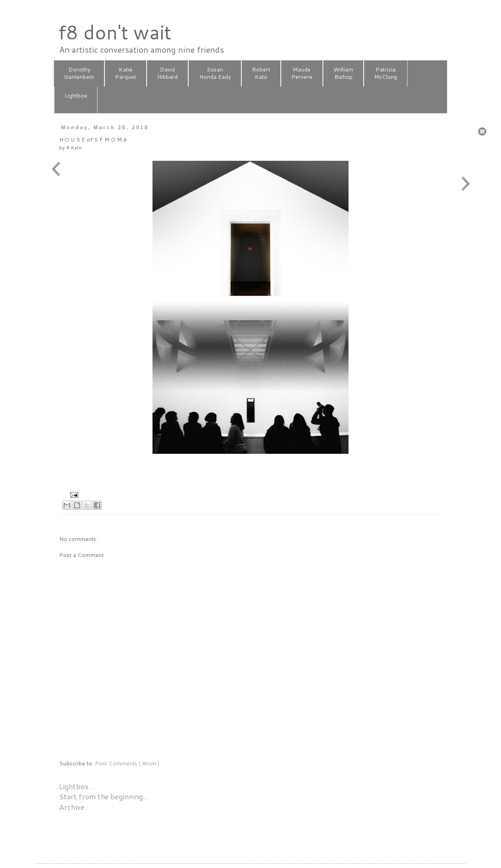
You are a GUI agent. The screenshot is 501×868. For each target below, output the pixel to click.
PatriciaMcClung (386, 73)
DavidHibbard (167, 73)
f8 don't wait (115, 32)
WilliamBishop (343, 73)
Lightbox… (77, 786)
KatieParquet (125, 73)
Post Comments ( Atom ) (127, 763)
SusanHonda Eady (215, 73)
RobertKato (261, 73)
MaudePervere (302, 73)
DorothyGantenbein (79, 73)
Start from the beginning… (104, 796)
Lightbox (76, 99)
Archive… (75, 807)
